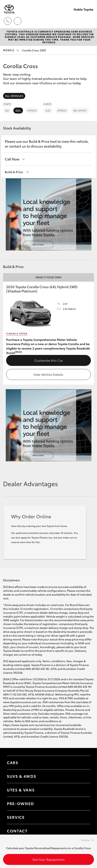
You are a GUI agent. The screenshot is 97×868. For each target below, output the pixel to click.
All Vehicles (14, 96)
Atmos (32, 110)
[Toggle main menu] (89, 21)
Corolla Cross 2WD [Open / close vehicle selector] (25, 50)
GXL (18, 110)
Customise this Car (49, 360)
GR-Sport (80, 110)
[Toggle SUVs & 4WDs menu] (83, 776)
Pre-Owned (20, 803)
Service (16, 817)
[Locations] (18, 21)
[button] (17, 172)
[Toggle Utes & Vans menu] (83, 790)
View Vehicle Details (48, 374)
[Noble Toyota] (9, 9)
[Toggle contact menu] (83, 804)
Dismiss (86, 840)
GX (7, 110)
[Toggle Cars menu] (83, 763)
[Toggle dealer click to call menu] (8, 21)
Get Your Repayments (48, 859)
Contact (17, 831)
